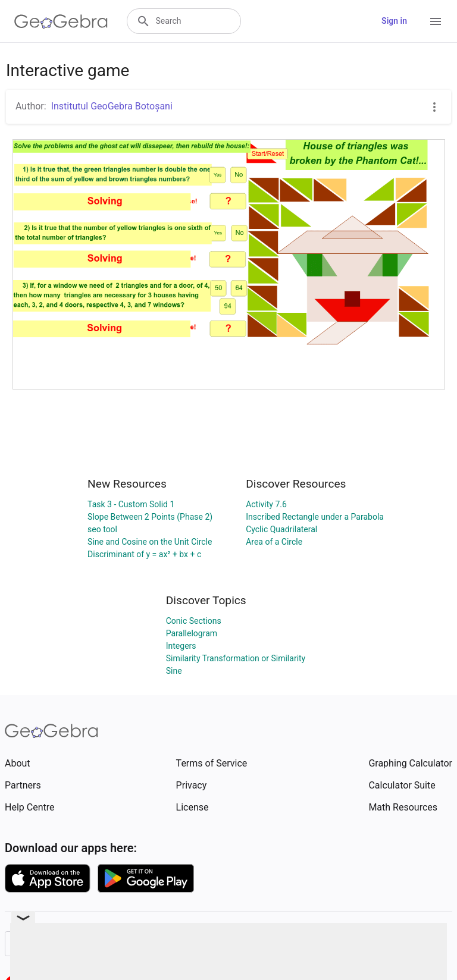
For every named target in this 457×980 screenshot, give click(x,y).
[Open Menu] (436, 21)
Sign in (394, 21)
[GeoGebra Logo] (61, 21)
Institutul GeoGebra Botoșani (112, 106)
